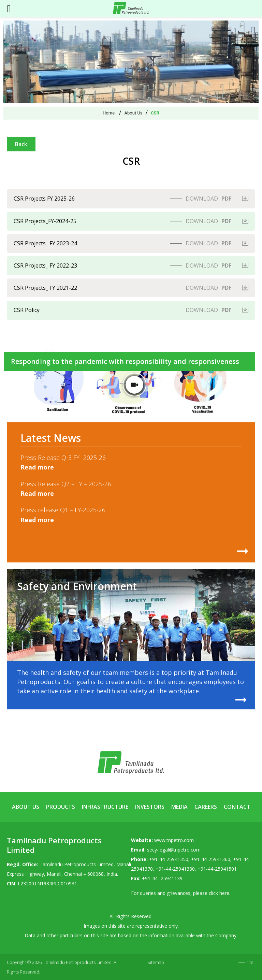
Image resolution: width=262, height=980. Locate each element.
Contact (237, 807)
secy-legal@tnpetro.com (174, 850)
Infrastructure (105, 807)
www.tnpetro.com (174, 840)
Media (179, 807)
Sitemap (156, 962)
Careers (206, 807)
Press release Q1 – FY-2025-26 (63, 510)
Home (109, 113)
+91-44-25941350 (169, 859)
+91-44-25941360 (211, 859)
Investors (150, 807)
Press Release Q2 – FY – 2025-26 (66, 484)
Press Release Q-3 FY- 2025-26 (63, 458)
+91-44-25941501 (217, 869)
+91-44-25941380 (175, 869)
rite (250, 962)
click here (219, 893)
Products (61, 807)
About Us (26, 807)
